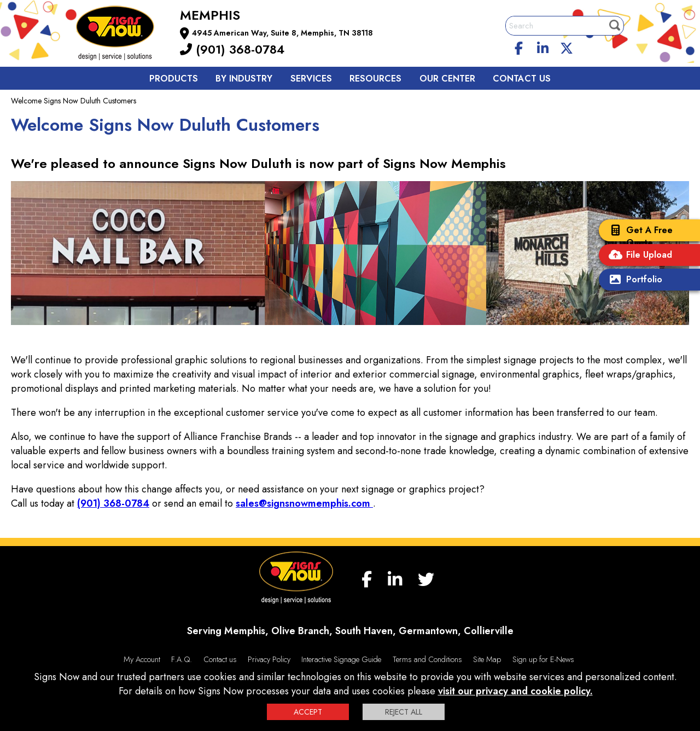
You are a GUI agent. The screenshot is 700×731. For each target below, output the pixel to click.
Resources (375, 79)
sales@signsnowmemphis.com (304, 503)
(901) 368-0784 (232, 49)
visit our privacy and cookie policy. (515, 691)
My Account (142, 659)
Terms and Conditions (427, 659)
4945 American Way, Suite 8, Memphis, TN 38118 (282, 33)
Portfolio (633, 280)
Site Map (487, 659)
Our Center (447, 79)
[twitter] (567, 47)
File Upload (638, 256)
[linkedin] (543, 47)
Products (174, 79)
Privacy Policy (269, 659)
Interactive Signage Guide (341, 659)
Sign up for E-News (543, 659)
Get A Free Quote (638, 236)
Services (311, 79)
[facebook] (519, 47)
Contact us (522, 79)
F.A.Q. (182, 659)
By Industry (244, 79)
